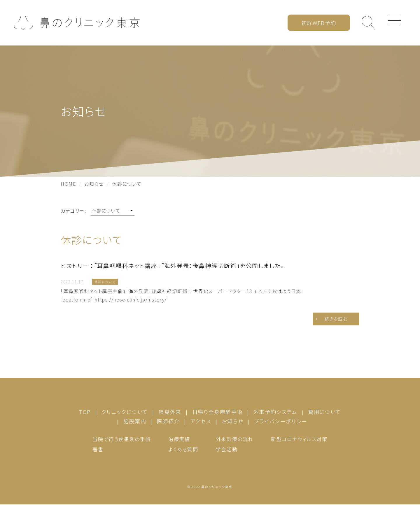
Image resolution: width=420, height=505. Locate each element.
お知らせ (233, 422)
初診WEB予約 (319, 23)
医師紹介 (168, 422)
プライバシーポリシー (281, 422)
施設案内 (135, 422)
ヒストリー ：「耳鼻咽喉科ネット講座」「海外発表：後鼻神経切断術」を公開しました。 (172, 265)
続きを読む (334, 319)
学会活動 (227, 450)
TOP (85, 412)
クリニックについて (125, 412)
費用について (324, 412)
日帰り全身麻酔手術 (217, 412)
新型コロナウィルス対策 (299, 440)
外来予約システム (275, 412)
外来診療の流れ (235, 440)
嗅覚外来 (170, 412)
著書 (98, 450)
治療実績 (179, 440)
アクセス (201, 422)
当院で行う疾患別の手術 (122, 440)
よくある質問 (183, 450)
